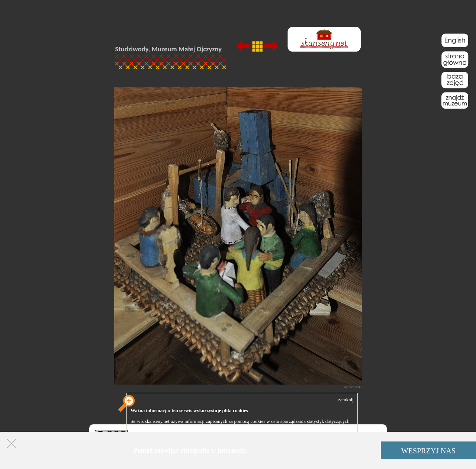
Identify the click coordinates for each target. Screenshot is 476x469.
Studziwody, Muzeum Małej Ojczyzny (169, 49)
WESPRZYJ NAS (428, 451)
